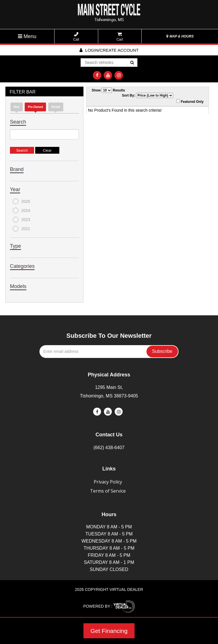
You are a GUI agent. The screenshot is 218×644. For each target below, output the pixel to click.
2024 (21, 211)
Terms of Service (108, 491)
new (17, 107)
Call (76, 37)
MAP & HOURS (180, 36)
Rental (56, 107)
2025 (21, 201)
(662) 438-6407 (109, 448)
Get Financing (109, 631)
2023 (21, 220)
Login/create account (109, 50)
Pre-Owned (35, 107)
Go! (132, 63)
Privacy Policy (108, 482)
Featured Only (190, 101)
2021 (21, 229)
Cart (120, 37)
